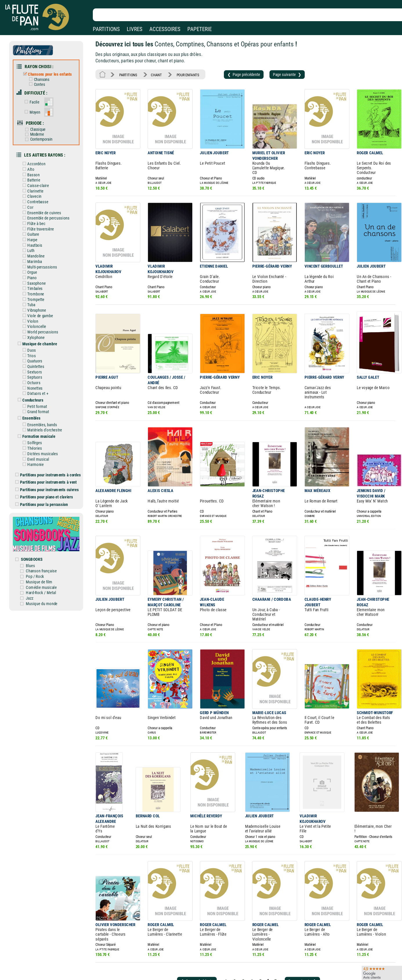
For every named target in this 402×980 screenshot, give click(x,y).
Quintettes (37, 349)
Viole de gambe (41, 300)
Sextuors (36, 354)
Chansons (42, 77)
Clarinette (36, 183)
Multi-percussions (43, 254)
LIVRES (135, 29)
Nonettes (36, 369)
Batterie (35, 172)
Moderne (38, 129)
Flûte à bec (37, 213)
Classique (38, 124)
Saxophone (37, 270)
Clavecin (35, 188)
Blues (35, 537)
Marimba (36, 249)
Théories (36, 426)
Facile (35, 98)
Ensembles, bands (43, 404)
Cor (31, 198)
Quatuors (36, 343)
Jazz (34, 568)
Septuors (36, 359)
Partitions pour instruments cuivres (51, 465)
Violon (34, 306)
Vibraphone (37, 295)
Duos (33, 333)
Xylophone (37, 321)
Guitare (34, 224)
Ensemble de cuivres (45, 203)
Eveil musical (39, 436)
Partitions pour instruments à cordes (52, 451)
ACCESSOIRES (165, 29)
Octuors (35, 364)
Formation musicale (39, 415)
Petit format (38, 386)
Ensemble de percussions (49, 208)
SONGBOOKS (36, 531)
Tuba (32, 290)
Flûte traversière (41, 218)
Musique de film (43, 552)
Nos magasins (45, 968)
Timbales (36, 275)
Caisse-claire (39, 177)
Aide (178, 968)
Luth (32, 239)
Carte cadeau (186, 976)
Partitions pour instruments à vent (50, 458)
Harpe (33, 229)
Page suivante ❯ (277, 72)
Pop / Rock (39, 547)
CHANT (154, 72)
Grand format (39, 391)
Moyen (36, 108)
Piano (33, 265)
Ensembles (32, 398)
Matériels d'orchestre (45, 409)
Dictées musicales (43, 431)
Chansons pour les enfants (50, 72)
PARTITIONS (106, 29)
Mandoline (37, 244)
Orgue (33, 259)
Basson (35, 167)
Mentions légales (123, 968)
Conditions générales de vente (139, 976)
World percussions (43, 316)
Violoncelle (37, 311)
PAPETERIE (200, 29)
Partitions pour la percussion (45, 479)
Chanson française (45, 542)
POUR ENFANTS (184, 72)
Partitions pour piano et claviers (48, 472)
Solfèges (36, 421)
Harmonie (36, 441)
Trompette (37, 285)
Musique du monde (45, 573)
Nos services (43, 976)
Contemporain (42, 134)
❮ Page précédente (236, 72)
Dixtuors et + (39, 374)
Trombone (37, 280)
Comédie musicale (45, 557)
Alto (32, 162)
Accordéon (37, 157)
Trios (33, 338)
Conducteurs (34, 380)
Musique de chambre (40, 327)
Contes (40, 82)
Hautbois (36, 234)
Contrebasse (39, 193)
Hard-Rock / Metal (45, 562)
